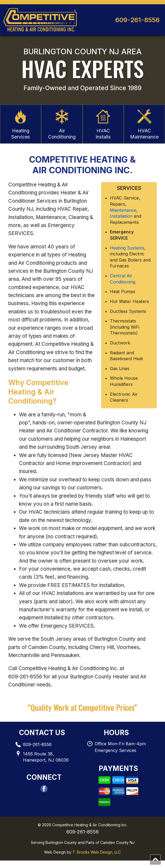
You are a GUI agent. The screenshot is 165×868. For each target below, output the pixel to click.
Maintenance (123, 217)
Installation (121, 224)
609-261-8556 (137, 20)
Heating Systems (127, 255)
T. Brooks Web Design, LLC (97, 860)
